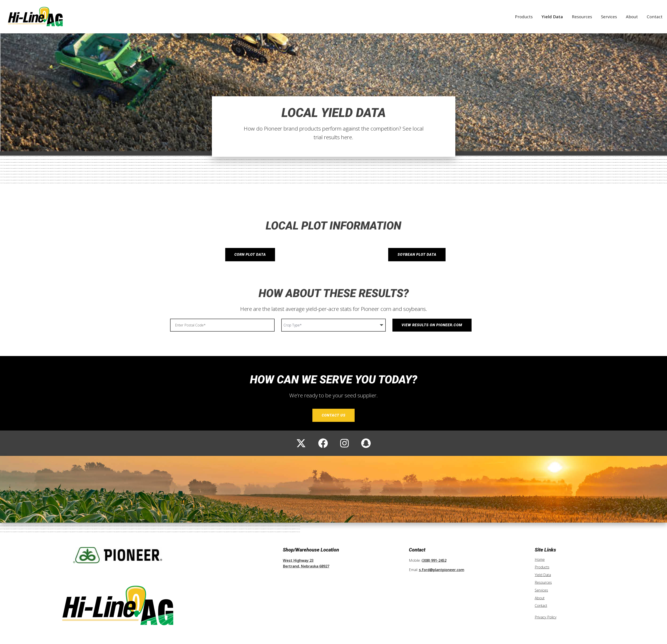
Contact (655, 17)
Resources (582, 17)
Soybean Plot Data (417, 255)
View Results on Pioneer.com (432, 325)
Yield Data (552, 17)
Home (540, 559)
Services (609, 17)
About (632, 17)
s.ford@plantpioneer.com (442, 570)
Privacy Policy (546, 617)
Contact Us (334, 415)
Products (524, 17)
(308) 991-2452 (434, 560)
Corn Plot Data (250, 255)
